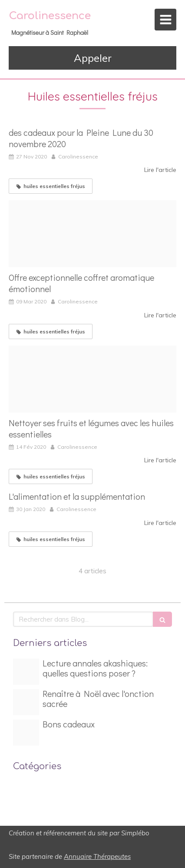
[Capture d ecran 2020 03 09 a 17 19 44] (92, 234)
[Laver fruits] (92, 379)
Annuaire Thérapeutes (97, 856)
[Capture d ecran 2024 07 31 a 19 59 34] (26, 672)
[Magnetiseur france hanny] (26, 702)
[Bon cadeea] (26, 733)
